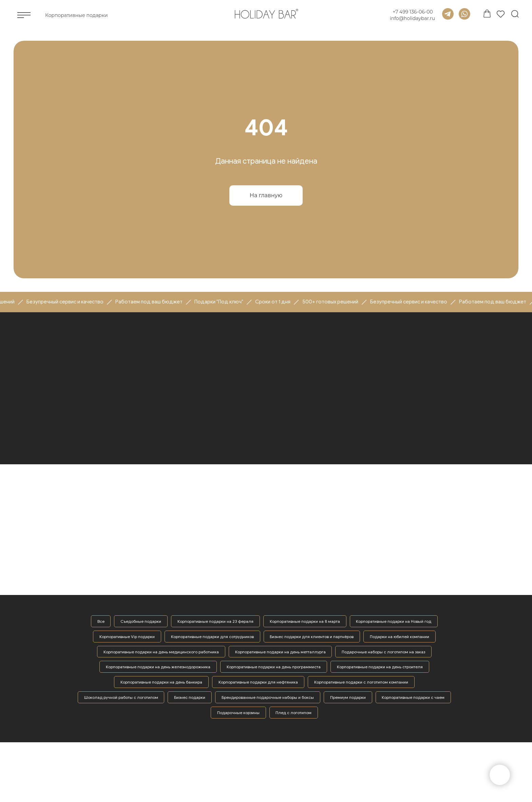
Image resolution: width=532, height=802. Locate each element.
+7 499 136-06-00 (413, 12)
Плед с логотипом (294, 713)
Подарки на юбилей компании (400, 637)
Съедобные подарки (141, 621)
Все (101, 621)
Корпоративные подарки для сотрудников (212, 637)
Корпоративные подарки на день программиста (274, 667)
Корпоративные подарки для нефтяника (258, 682)
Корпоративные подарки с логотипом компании (361, 682)
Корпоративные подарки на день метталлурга (280, 652)
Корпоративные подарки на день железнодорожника (158, 667)
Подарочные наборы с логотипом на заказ (384, 652)
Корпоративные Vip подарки (127, 637)
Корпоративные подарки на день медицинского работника (161, 652)
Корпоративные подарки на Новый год (394, 621)
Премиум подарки (348, 698)
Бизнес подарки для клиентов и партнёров (312, 637)
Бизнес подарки (190, 698)
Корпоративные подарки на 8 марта (305, 621)
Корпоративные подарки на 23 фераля (215, 621)
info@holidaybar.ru (412, 18)
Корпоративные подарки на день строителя (380, 667)
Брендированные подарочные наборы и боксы (268, 698)
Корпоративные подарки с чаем (413, 698)
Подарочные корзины (238, 713)
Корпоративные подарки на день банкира (161, 682)
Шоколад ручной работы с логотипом (121, 698)
